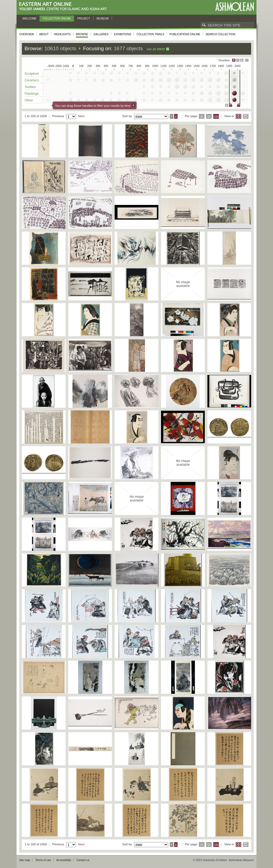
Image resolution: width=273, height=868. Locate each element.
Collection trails (150, 34)
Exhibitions (123, 34)
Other (29, 100)
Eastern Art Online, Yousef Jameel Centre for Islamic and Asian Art (64, 7)
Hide (242, 60)
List (246, 116)
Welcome (29, 19)
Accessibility (64, 860)
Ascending (172, 116)
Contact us (83, 860)
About (44, 34)
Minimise (238, 60)
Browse (82, 34)
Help (247, 60)
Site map (25, 860)
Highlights (62, 34)
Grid (238, 116)
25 (202, 117)
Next (81, 116)
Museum (103, 19)
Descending (176, 116)
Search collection (220, 34)
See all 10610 (156, 49)
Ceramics (32, 80)
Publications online (185, 34)
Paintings (32, 94)
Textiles (30, 87)
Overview (27, 34)
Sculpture (32, 74)
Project (84, 19)
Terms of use (43, 860)
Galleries (101, 34)
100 (216, 117)
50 (209, 117)
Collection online (57, 19)
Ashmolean (234, 7)
